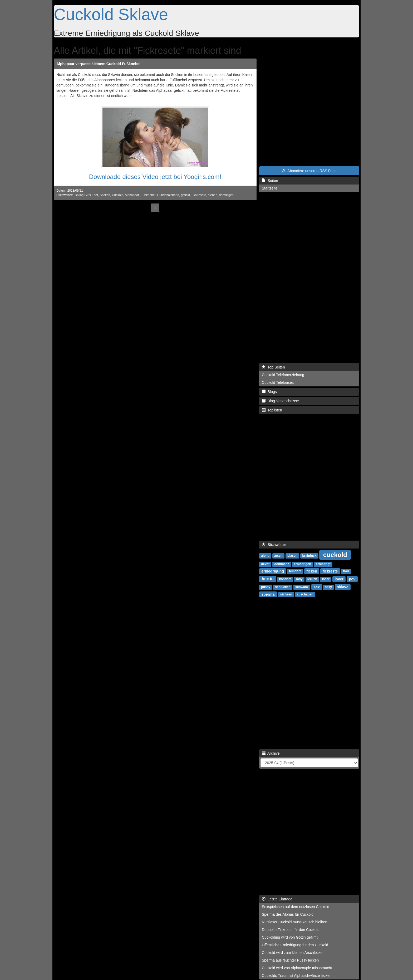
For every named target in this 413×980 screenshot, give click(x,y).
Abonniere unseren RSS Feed (309, 171)
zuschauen (305, 594)
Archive (271, 753)
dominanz (282, 564)
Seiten (270, 181)
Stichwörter (274, 545)
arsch (278, 556)
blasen (292, 556)
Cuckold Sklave (111, 14)
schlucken (283, 587)
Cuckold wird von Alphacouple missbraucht (297, 968)
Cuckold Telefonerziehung (283, 375)
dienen (213, 195)
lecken (312, 579)
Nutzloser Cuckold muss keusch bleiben (294, 922)
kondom (285, 579)
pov (352, 579)
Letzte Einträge (277, 899)
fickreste (330, 571)
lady (299, 579)
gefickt (185, 195)
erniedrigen (303, 564)
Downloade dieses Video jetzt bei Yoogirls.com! (155, 177)
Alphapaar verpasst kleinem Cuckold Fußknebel (98, 64)
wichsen (286, 594)
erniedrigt (323, 564)
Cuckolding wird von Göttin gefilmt (290, 937)
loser (326, 579)
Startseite (270, 188)
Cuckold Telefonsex (278, 382)
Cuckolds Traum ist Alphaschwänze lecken (297, 976)
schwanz (302, 587)
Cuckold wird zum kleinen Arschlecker (293, 953)
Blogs (269, 392)
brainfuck (309, 556)
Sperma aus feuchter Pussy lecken (290, 960)
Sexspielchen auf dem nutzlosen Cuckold (296, 907)
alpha (265, 556)
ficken (312, 571)
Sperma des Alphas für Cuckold (288, 914)
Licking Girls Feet (86, 195)
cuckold (335, 554)
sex (317, 587)
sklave (343, 587)
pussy (266, 587)
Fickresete (199, 195)
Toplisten (272, 410)
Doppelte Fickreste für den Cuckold (291, 930)
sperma (268, 594)
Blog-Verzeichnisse (280, 401)
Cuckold (118, 195)
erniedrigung (273, 571)
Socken (105, 195)
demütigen (226, 195)
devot (265, 564)
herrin (268, 579)
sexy (328, 587)
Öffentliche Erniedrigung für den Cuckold (295, 945)
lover (339, 579)
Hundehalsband (168, 195)
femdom (295, 571)
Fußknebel (148, 195)
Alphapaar (132, 195)
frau (346, 571)
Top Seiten (273, 367)
